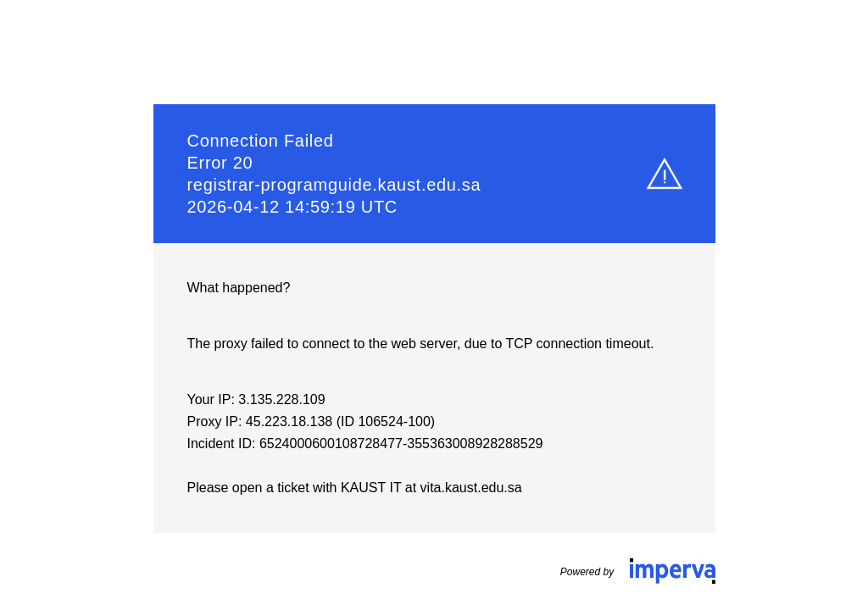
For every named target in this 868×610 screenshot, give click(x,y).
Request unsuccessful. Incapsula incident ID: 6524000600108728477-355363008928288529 (434, 305)
